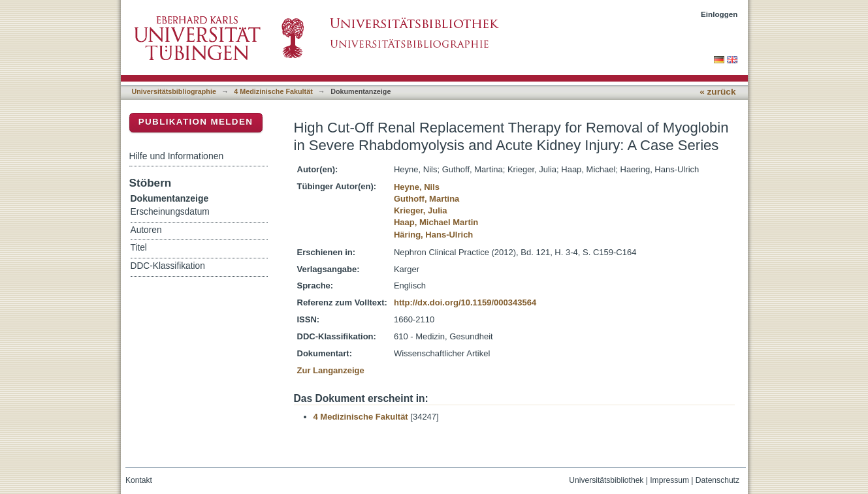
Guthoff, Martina (426, 199)
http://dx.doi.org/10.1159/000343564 (465, 302)
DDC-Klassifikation (168, 266)
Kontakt (139, 480)
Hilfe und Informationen (177, 156)
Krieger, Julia (421, 210)
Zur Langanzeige (331, 370)
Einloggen (719, 14)
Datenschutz (717, 480)
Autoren (146, 230)
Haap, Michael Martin (436, 222)
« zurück (717, 92)
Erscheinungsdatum (170, 212)
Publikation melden (196, 122)
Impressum (669, 480)
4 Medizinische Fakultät (273, 91)
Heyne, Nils (417, 187)
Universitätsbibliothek (606, 480)
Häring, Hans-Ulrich (433, 235)
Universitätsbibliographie (174, 91)
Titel (139, 248)
